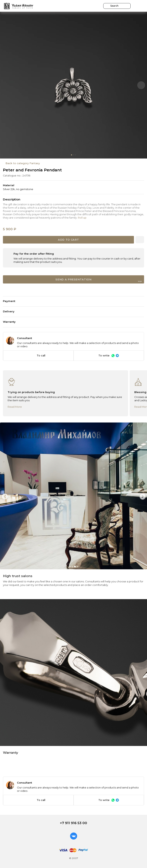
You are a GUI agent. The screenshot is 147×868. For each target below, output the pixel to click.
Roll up (82, 218)
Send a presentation (99, 280)
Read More (15, 407)
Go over (66, 7)
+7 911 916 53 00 (73, 823)
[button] (141, 85)
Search (112, 6)
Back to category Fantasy (23, 163)
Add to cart (68, 240)
